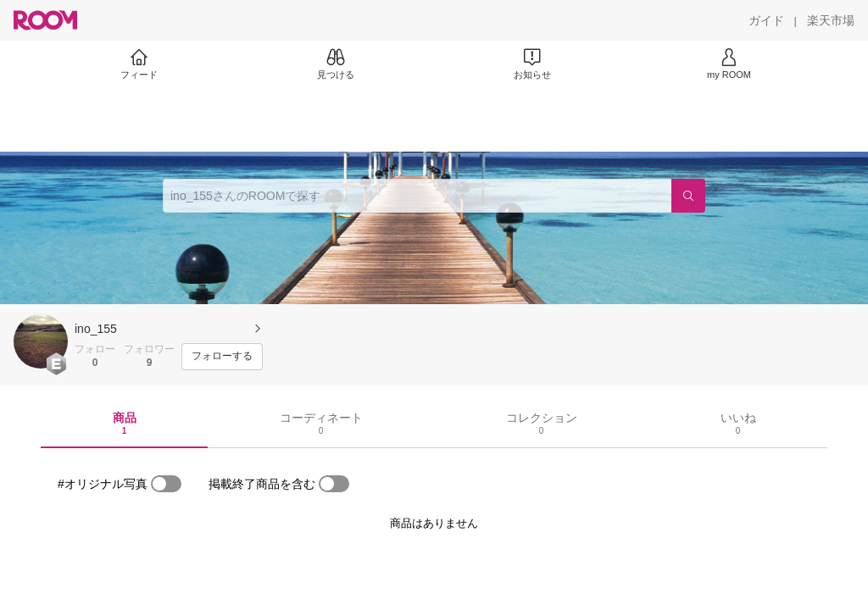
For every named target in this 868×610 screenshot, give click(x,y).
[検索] (688, 196)
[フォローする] (222, 357)
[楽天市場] (831, 20)
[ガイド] (766, 20)
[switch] (166, 484)
